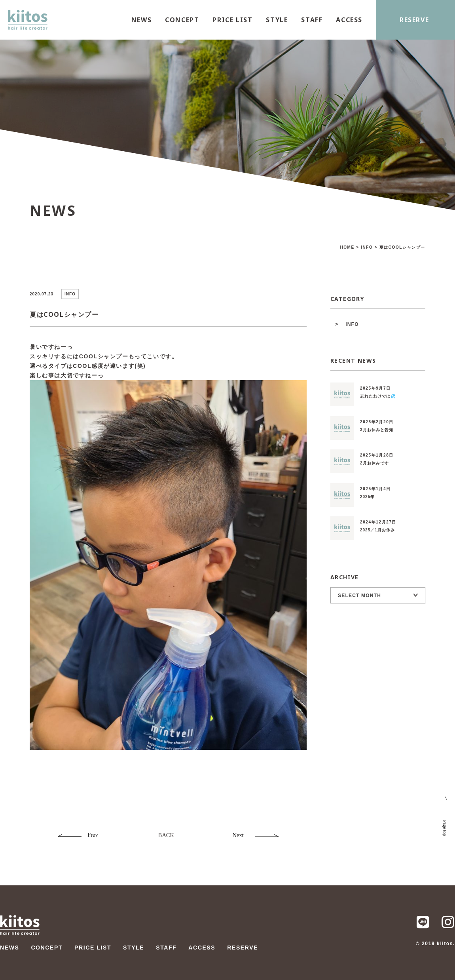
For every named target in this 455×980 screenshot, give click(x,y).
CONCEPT (182, 20)
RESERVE (414, 20)
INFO (352, 324)
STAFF (312, 20)
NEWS (141, 20)
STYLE (277, 20)
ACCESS (349, 20)
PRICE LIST (232, 20)
